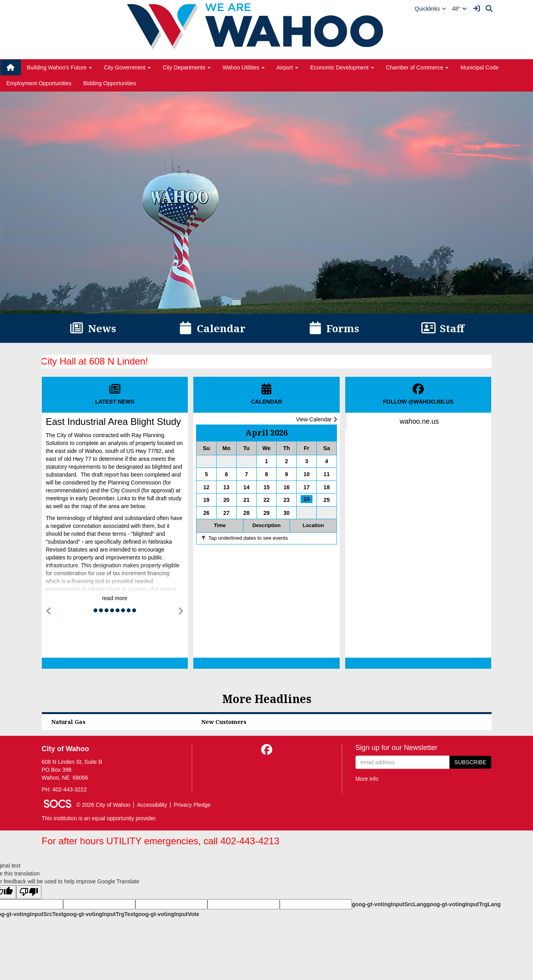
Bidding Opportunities (110, 83)
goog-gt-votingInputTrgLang (464, 904)
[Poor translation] (29, 892)
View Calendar (316, 419)
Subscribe (470, 762)
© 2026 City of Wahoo (104, 805)
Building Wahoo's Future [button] (59, 67)
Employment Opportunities (39, 83)
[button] (430, 9)
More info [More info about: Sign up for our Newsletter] (367, 779)
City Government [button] (127, 67)
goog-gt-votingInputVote (167, 914)
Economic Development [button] (342, 67)
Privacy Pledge (192, 805)
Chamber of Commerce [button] (417, 67)
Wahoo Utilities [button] (244, 67)
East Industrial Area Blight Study (113, 422)
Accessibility (152, 805)
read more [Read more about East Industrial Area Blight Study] (115, 598)
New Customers (224, 722)
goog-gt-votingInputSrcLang (389, 904)
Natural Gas (68, 722)
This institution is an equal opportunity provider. (99, 818)
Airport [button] (287, 67)
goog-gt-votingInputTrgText (99, 914)
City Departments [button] (187, 67)
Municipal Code (480, 67)
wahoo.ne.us (419, 421)
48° (459, 9)
